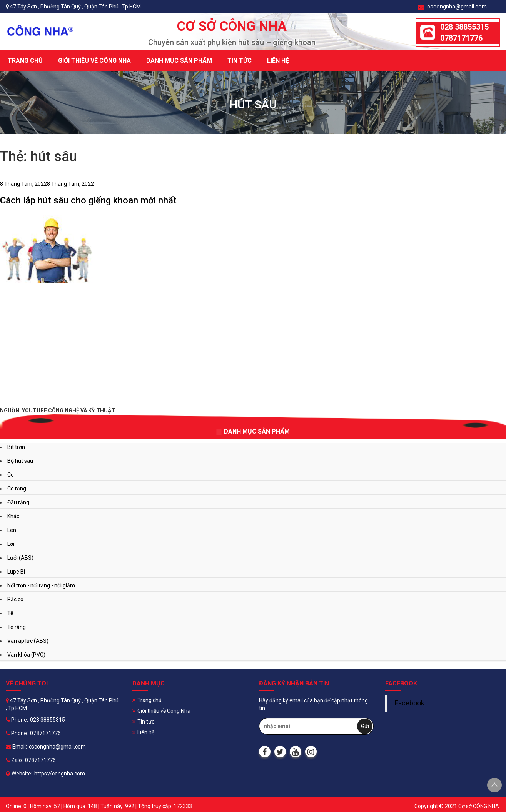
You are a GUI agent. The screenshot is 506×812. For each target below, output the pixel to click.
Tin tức (240, 61)
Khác (13, 516)
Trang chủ (25, 61)
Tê (10, 613)
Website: (19, 774)
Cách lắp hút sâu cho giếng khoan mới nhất (88, 200)
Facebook (410, 703)
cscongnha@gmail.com (452, 7)
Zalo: (14, 760)
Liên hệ (278, 61)
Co (11, 475)
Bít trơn (16, 447)
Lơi (11, 544)
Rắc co (15, 599)
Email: (16, 747)
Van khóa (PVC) (26, 655)
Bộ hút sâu (20, 461)
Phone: (17, 720)
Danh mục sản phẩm (179, 61)
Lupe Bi (16, 572)
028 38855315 (464, 27)
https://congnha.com (60, 774)
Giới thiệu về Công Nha (94, 61)
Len (12, 530)
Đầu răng (18, 502)
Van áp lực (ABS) (28, 641)
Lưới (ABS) (20, 558)
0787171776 (461, 38)
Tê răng (17, 627)
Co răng (17, 489)
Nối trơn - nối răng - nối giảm (41, 585)
